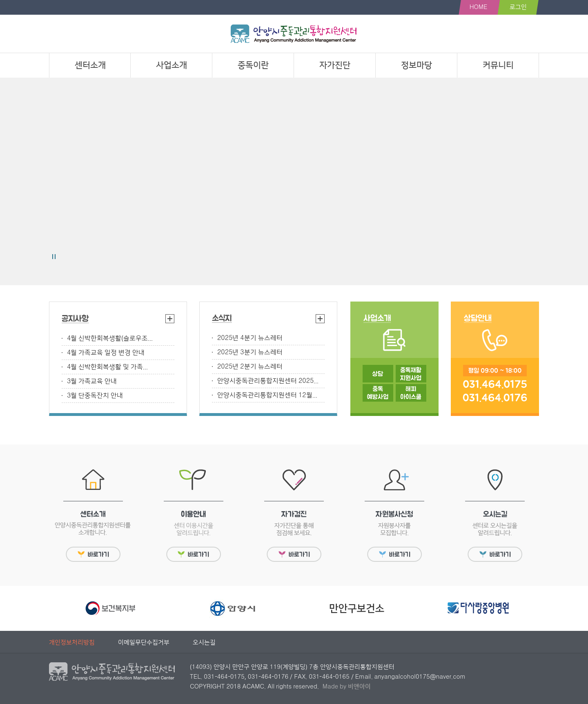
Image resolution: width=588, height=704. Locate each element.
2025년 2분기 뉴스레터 (250, 367)
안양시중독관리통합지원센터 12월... (267, 395)
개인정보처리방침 (72, 643)
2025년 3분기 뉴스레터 (250, 352)
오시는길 (204, 643)
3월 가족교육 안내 (92, 381)
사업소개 (171, 65)
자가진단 (335, 65)
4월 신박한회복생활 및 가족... (107, 367)
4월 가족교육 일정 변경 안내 (106, 353)
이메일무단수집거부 (144, 643)
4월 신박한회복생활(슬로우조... (110, 338)
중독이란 (253, 65)
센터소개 (90, 65)
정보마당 (416, 65)
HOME (479, 7)
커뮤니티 (498, 65)
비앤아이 (359, 687)
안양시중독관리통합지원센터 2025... (268, 381)
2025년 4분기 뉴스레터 (250, 338)
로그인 (518, 7)
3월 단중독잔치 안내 (95, 396)
